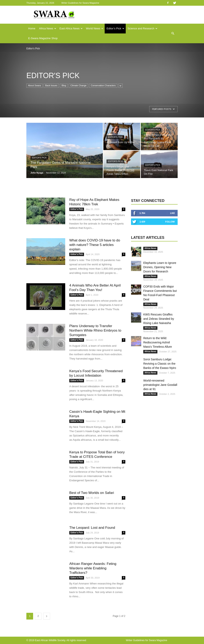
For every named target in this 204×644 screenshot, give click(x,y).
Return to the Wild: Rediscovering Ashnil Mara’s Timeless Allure (158, 342)
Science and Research (142, 28)
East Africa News (71, 28)
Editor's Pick (39, 158)
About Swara (34, 85)
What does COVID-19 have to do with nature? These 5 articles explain (95, 245)
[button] (173, 33)
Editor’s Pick (115, 28)
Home (32, 28)
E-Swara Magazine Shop (43, 38)
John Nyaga (37, 173)
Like (172, 213)
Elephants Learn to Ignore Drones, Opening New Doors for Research (160, 267)
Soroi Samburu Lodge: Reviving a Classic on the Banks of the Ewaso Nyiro (160, 364)
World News (95, 28)
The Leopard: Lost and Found (92, 528)
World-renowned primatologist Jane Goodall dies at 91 (160, 385)
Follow (170, 222)
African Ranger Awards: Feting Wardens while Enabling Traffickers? (93, 568)
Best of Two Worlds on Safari (92, 493)
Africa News (48, 28)
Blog (64, 85)
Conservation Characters (103, 85)
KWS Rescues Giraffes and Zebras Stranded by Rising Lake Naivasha (159, 319)
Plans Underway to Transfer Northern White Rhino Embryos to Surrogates (95, 330)
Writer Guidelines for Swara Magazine (81, 3)
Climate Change (78, 85)
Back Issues (51, 85)
